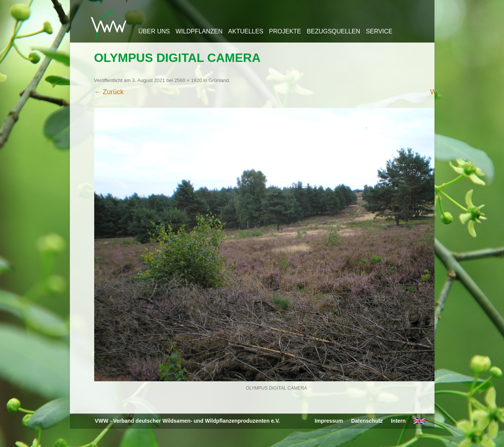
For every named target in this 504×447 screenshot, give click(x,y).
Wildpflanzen (199, 31)
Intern (398, 421)
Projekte (285, 31)
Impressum (329, 421)
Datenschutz (367, 421)
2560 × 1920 (188, 80)
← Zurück (109, 92)
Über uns (154, 31)
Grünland (219, 80)
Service (379, 31)
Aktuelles (246, 31)
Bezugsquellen (333, 31)
